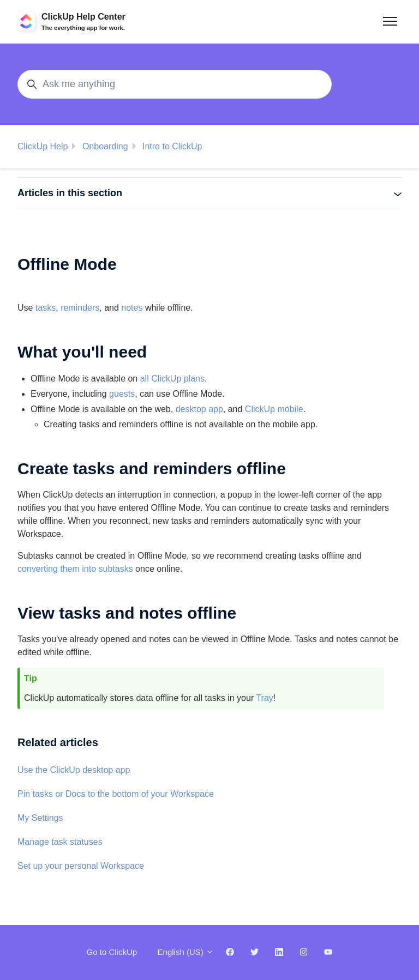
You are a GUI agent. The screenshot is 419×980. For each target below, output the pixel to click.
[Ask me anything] (175, 84)
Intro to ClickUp (172, 146)
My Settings (40, 818)
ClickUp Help (43, 146)
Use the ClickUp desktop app (74, 770)
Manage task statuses (60, 842)
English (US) (186, 952)
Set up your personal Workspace (81, 866)
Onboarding (105, 146)
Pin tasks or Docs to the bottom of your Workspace (116, 794)
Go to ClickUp (112, 952)
